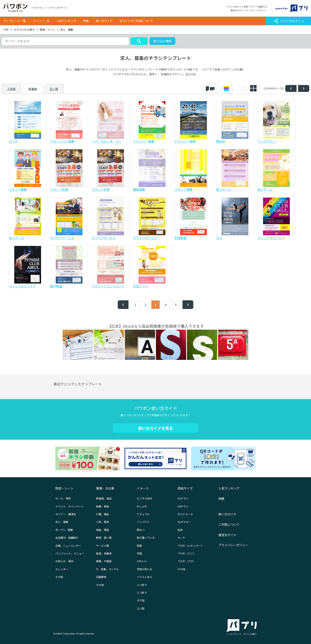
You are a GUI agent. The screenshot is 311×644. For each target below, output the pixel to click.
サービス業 (103, 546)
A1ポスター (184, 522)
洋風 (139, 553)
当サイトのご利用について (136, 21)
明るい (141, 530)
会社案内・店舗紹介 (67, 538)
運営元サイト (227, 535)
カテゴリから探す (24, 29)
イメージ (143, 488)
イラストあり (144, 577)
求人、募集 (62, 522)
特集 (86, 21)
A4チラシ (183, 506)
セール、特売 (63, 498)
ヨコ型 (141, 608)
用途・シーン (47, 29)
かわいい (142, 561)
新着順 (33, 89)
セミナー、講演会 (66, 514)
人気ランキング (66, 21)
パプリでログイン (288, 21)
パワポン (16, 8)
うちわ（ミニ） (187, 553)
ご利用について (229, 524)
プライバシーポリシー (233, 545)
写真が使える (144, 569)
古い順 (54, 89)
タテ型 (141, 600)
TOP (6, 29)
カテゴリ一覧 (41, 21)
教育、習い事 (104, 538)
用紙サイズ (185, 488)
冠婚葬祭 (101, 577)
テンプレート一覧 (15, 21)
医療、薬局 (103, 506)
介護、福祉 (103, 514)
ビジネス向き (144, 498)
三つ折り (142, 593)
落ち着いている (146, 538)
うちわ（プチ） (187, 561)
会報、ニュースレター (68, 546)
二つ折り (142, 585)
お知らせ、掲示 (64, 561)
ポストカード (185, 514)
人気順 (11, 89)
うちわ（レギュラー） (190, 546)
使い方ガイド (104, 21)
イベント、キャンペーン (69, 506)
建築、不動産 (104, 561)
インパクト (143, 522)
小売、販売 (103, 522)
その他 (59, 577)
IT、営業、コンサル (108, 569)
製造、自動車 (104, 553)
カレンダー (62, 569)
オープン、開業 (64, 530)
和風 (139, 546)
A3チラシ (183, 498)
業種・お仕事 (105, 488)
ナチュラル (143, 514)
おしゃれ (142, 506)
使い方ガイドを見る (155, 428)
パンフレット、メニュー (70, 553)
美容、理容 (103, 530)
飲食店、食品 (104, 498)
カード (181, 538)
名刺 (180, 530)
